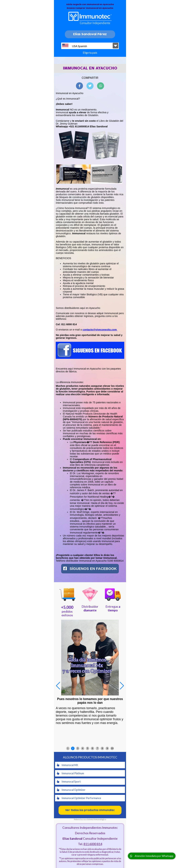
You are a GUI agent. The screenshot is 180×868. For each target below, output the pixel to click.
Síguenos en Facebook (90, 569)
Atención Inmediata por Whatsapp (152, 856)
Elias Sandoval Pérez (90, 34)
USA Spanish (75, 46)
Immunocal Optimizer (71, 790)
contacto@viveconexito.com (100, 330)
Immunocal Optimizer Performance (79, 798)
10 (112, 748)
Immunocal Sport (69, 782)
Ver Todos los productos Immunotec (90, 810)
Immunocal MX (67, 765)
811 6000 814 (93, 844)
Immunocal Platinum (70, 773)
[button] (122, 686)
